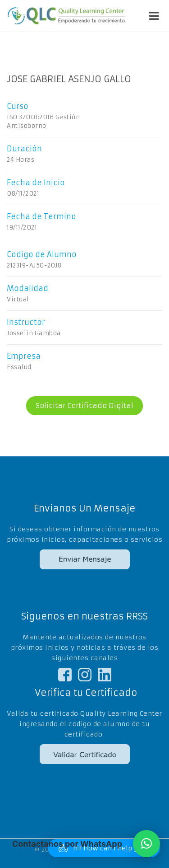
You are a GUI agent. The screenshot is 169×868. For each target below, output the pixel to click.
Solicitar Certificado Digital (80, 406)
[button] (146, 844)
